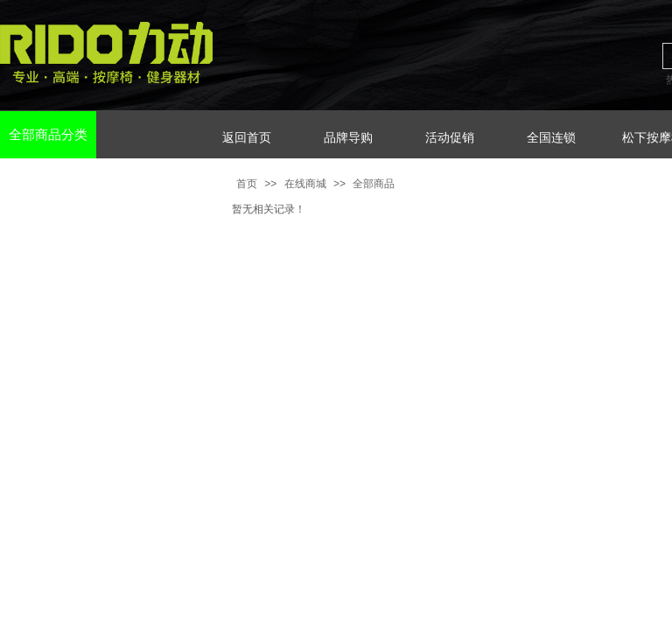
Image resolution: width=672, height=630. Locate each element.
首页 (247, 184)
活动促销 (450, 138)
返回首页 (247, 138)
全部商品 (374, 184)
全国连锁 (551, 138)
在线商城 (305, 184)
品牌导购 (348, 138)
